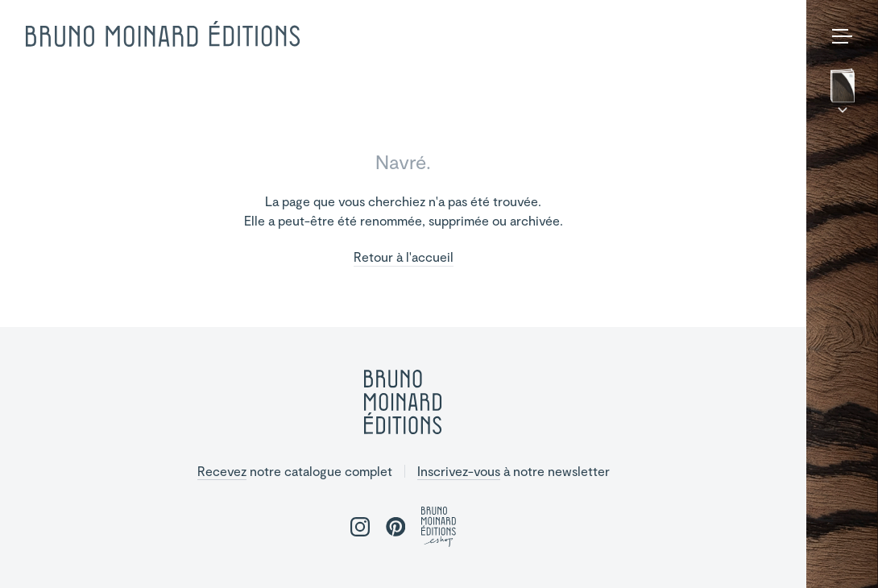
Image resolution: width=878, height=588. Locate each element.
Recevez (222, 471)
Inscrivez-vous (459, 471)
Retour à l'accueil (404, 257)
